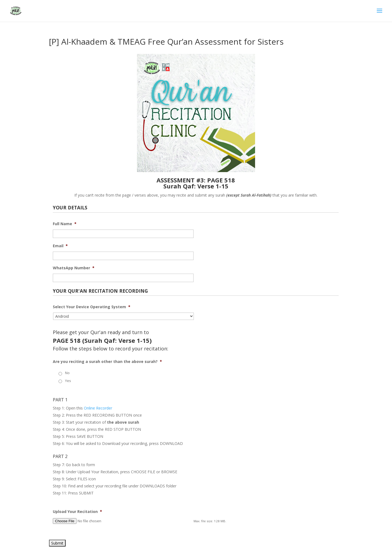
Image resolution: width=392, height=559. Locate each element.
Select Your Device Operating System (92, 307)
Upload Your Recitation (77, 512)
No (67, 373)
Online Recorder (98, 408)
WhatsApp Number (74, 268)
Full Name (65, 224)
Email (60, 246)
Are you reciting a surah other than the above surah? (107, 362)
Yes (68, 381)
